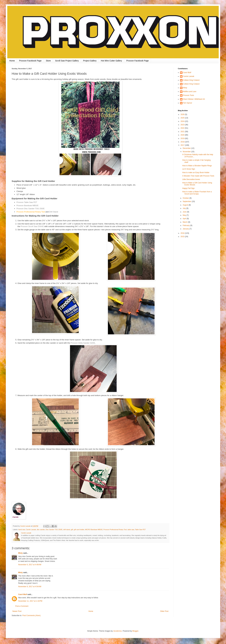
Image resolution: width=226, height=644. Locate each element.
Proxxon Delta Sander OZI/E (83, 343)
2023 (183, 125)
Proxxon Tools (188, 95)
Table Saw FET (140, 530)
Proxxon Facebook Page (30, 61)
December (187, 148)
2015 (183, 237)
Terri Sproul (187, 103)
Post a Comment (22, 606)
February (186, 225)
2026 (183, 114)
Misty (20, 553)
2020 (183, 135)
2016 (183, 233)
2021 (183, 132)
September (187, 201)
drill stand (67, 530)
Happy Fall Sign (188, 188)
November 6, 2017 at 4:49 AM (30, 565)
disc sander (41, 530)
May (185, 215)
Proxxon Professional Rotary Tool (31, 212)
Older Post (164, 611)
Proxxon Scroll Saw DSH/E (32, 226)
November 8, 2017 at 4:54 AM (30, 587)
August (186, 205)
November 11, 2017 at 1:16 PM (30, 601)
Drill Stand (54, 212)
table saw (131, 530)
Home (12, 61)
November (187, 152)
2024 (183, 121)
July (185, 208)
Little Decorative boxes (191, 179)
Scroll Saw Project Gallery (67, 61)
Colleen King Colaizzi (191, 80)
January (186, 229)
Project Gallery (90, 61)
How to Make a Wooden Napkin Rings (197, 166)
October (186, 198)
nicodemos (118, 631)
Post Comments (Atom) (31, 615)
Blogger (135, 631)
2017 (183, 145)
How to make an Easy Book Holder (196, 173)
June (185, 212)
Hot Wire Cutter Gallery (111, 61)
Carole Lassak (31, 530)
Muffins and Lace (190, 92)
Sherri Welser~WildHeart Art (194, 99)
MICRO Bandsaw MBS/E (94, 530)
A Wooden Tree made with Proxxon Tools (198, 176)
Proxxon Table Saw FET (27, 202)
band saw (22, 530)
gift (72, 530)
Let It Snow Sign (189, 169)
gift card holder (79, 530)
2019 (183, 138)
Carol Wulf (23, 594)
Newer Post (17, 611)
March (185, 222)
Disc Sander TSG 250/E (54, 530)
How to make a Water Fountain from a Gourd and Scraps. (197, 193)
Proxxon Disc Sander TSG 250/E (31, 209)
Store (48, 61)
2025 (183, 118)
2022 (183, 128)
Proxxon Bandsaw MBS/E (27, 205)
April (185, 219)
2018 (183, 142)
